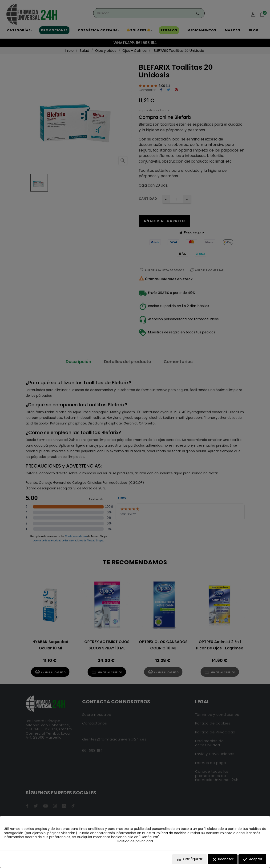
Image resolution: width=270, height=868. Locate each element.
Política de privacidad (135, 841)
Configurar (189, 859)
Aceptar (252, 859)
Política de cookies (171, 833)
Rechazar (223, 859)
